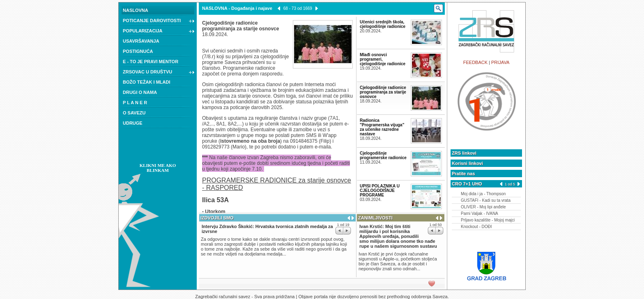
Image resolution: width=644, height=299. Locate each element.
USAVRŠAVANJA (141, 41)
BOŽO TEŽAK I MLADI (147, 82)
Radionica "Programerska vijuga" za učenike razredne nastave (382, 127)
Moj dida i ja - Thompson (483, 194)
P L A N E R (135, 103)
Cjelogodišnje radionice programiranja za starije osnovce (383, 92)
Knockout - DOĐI (476, 227)
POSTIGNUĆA (138, 51)
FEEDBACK (475, 62)
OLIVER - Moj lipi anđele (483, 207)
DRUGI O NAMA (140, 92)
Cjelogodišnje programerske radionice (383, 155)
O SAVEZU (134, 113)
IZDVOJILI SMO (217, 218)
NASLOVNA (136, 10)
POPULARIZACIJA (159, 32)
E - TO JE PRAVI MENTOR (151, 62)
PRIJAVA (500, 62)
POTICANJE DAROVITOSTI (159, 21)
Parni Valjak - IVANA (480, 213)
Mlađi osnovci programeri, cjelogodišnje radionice (383, 59)
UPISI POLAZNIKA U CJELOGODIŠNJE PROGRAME (380, 191)
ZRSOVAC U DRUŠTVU (159, 73)
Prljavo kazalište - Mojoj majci (488, 220)
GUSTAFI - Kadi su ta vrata (486, 200)
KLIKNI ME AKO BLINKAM (158, 168)
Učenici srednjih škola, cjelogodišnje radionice (383, 24)
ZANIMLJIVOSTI (375, 218)
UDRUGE (133, 123)
